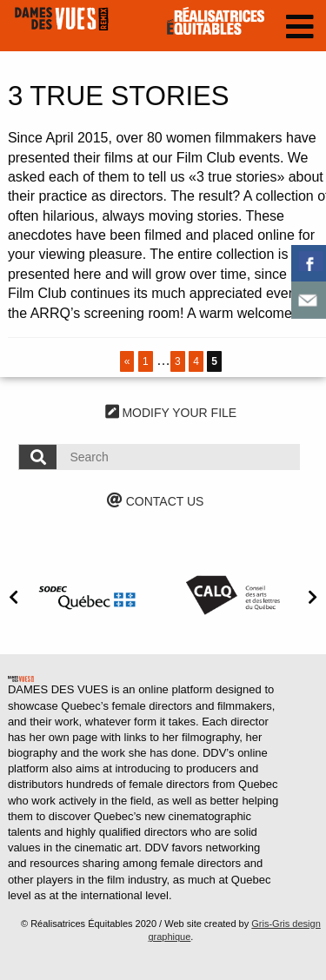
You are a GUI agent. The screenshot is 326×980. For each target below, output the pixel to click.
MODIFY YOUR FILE (171, 413)
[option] (90, 596)
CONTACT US (156, 501)
